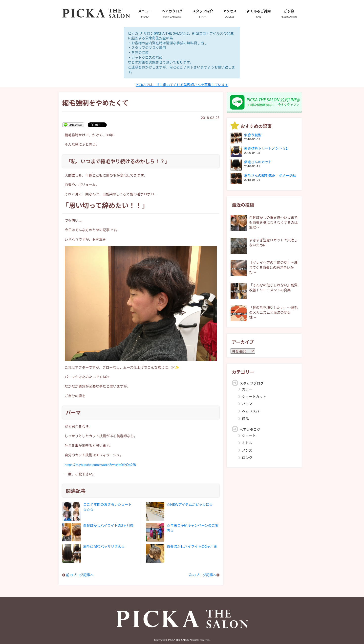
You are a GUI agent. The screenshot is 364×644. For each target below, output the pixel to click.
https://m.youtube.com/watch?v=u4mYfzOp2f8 (100, 465)
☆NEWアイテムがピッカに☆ (190, 504)
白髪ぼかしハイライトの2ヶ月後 (108, 525)
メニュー (145, 14)
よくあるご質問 (259, 14)
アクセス (230, 14)
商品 (245, 419)
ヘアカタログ (172, 14)
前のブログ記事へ (80, 575)
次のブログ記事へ (203, 575)
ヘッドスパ (251, 411)
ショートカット (254, 397)
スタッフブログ (252, 383)
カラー (247, 389)
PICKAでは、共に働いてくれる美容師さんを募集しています (182, 85)
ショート (249, 436)
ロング (247, 458)
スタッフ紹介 (203, 14)
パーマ (247, 404)
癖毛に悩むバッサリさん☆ (104, 546)
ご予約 (289, 14)
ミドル (247, 443)
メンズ (247, 450)
